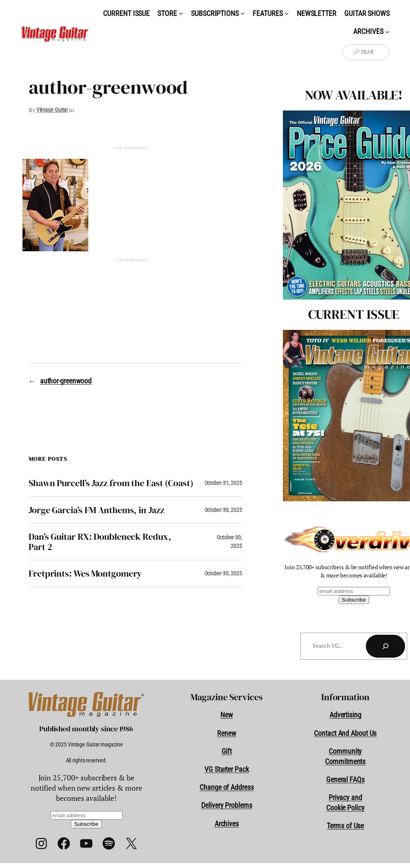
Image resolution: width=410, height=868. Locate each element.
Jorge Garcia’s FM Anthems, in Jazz (96, 510)
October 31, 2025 (223, 483)
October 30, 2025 (223, 510)
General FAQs (345, 779)
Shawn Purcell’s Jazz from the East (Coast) (111, 483)
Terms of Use (345, 826)
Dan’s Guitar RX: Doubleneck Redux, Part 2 (100, 542)
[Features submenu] (287, 13)
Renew (227, 733)
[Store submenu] (181, 13)
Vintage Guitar (52, 110)
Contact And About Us (345, 733)
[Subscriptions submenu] (243, 13)
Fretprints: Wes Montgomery (85, 573)
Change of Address (226, 787)
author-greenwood (66, 381)
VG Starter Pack (227, 769)
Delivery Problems (226, 805)
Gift (227, 751)
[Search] (385, 646)
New (227, 715)
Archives (227, 824)
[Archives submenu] (387, 31)
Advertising (345, 715)
